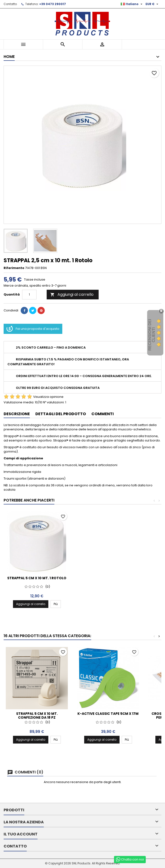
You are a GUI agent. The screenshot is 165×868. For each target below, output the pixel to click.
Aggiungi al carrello (72, 294)
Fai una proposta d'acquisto (33, 329)
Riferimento (14, 268)
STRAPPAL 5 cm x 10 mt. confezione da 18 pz (37, 716)
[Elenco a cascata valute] (152, 4)
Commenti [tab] (103, 414)
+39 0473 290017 (53, 4)
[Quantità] (29, 295)
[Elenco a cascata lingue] (132, 4)
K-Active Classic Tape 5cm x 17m (108, 714)
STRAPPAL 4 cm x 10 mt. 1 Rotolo (37, 578)
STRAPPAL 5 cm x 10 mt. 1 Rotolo (108, 578)
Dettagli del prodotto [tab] (61, 414)
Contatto (10, 4)
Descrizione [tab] (17, 414)
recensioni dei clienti (152, 335)
